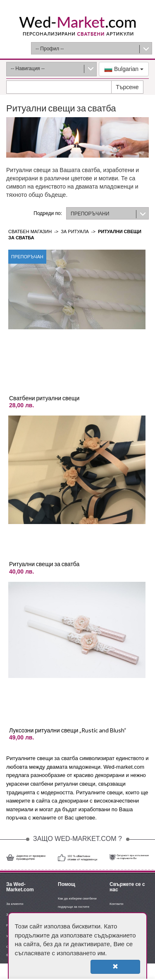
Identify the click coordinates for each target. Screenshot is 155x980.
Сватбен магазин (30, 231)
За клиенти (15, 904)
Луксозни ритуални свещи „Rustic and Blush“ (68, 730)
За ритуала (75, 231)
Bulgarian (124, 69)
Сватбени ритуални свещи (44, 398)
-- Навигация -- (28, 68)
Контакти (116, 904)
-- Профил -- (50, 49)
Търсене (127, 87)
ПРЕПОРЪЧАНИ (90, 214)
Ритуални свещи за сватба (44, 564)
